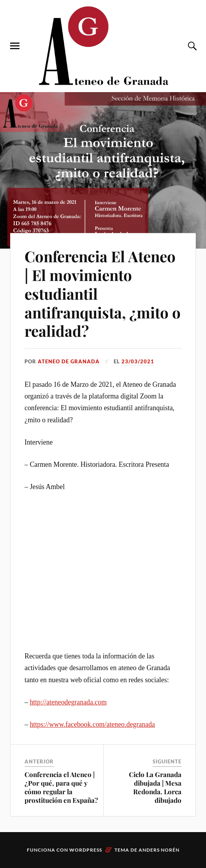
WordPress (86, 850)
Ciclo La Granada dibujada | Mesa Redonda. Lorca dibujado (155, 787)
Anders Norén (159, 850)
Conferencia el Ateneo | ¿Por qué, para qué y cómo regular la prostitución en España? (61, 787)
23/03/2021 (138, 361)
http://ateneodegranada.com (68, 702)
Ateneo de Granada (69, 361)
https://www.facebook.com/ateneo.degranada (92, 724)
